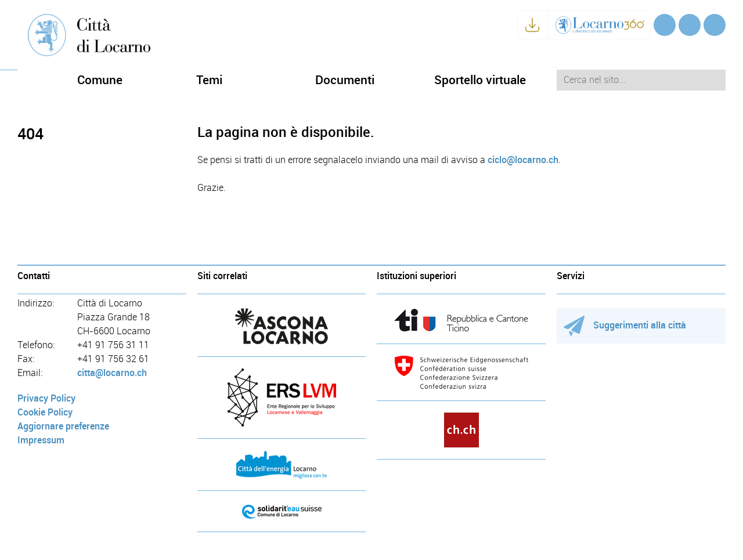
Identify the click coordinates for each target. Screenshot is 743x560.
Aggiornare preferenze (63, 426)
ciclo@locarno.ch (523, 160)
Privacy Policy (46, 398)
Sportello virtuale (480, 80)
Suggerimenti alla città (625, 325)
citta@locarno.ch (112, 373)
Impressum (41, 440)
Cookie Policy (45, 412)
